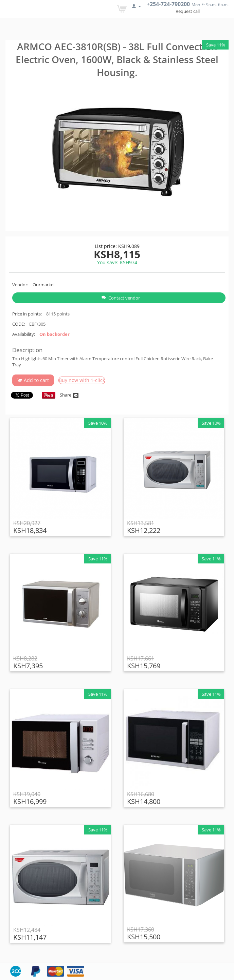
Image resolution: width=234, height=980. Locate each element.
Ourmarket (44, 285)
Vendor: (20, 285)
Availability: (24, 334)
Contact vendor (121, 298)
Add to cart (33, 380)
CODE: (19, 324)
